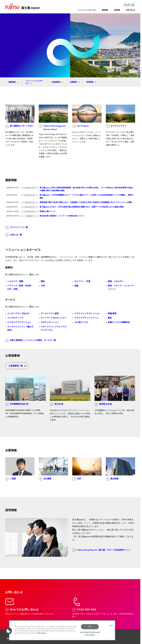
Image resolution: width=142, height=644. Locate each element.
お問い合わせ (130, 10)
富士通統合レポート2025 (19, 126)
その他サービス (81, 322)
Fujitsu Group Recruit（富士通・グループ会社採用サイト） (102, 550)
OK (90, 627)
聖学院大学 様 (103, 404)
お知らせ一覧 (14, 235)
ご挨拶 (11, 479)
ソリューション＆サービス (87, 10)
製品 (110, 318)
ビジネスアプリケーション (19, 322)
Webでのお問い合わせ (22, 610)
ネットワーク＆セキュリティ (54, 318)
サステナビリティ (116, 126)
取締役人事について (48, 211)
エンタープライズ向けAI (18, 314)
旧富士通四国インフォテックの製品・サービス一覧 (31, 340)
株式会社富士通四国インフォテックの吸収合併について (62, 216)
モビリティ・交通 (82, 281)
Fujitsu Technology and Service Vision (52, 127)
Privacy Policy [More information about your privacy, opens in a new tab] (41, 633)
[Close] (111, 626)
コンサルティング (15, 318)
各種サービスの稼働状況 (119, 322)
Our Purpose (81, 126)
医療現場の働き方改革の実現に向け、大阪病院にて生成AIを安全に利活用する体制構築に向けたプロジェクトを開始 (86, 202)
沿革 (77, 479)
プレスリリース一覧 (17, 227)
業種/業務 (112, 314)
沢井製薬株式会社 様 (17, 404)
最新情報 (105, 10)
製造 (43, 281)
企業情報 (117, 10)
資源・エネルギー (116, 281)
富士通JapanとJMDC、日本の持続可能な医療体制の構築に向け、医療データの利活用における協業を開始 (82, 207)
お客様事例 (56, 82)
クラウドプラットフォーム (86, 318)
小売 (43, 286)
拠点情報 (112, 479)
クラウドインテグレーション (87, 314)
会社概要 (45, 479)
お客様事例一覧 (17, 366)
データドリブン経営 (50, 314)
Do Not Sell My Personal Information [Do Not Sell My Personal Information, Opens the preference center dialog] (90, 633)
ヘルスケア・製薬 (15, 281)
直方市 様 (57, 404)
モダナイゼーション (50, 322)
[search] (133, 5)
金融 (76, 286)
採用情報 (90, 82)
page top (137, 625)
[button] (9, 631)
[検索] (129, 5)
